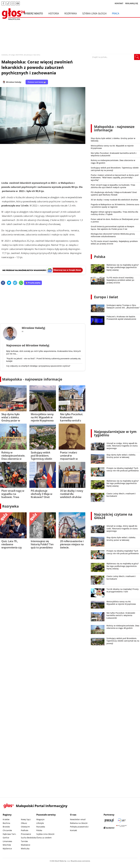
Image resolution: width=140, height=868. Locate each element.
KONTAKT (119, 3)
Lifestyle (40, 823)
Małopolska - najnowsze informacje (32, 379)
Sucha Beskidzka (29, 838)
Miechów (7, 845)
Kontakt (73, 830)
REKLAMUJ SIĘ (132, 3)
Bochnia (6, 823)
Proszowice (26, 834)
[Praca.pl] (109, 820)
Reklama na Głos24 (79, 823)
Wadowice (26, 845)
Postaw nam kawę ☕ (37, 82)
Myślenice (7, 849)
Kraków (6, 819)
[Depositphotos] (109, 828)
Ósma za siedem (44, 838)
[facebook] (3, 283)
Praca (116, 13)
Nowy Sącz (26, 819)
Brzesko (6, 827)
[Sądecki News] (122, 820)
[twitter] (9, 283)
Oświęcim (25, 827)
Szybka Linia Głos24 (94, 13)
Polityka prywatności (79, 827)
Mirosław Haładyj (14, 82)
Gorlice (6, 838)
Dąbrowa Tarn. (10, 834)
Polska (100, 257)
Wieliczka (25, 849)
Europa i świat (106, 297)
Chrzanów (7, 830)
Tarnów (24, 841)
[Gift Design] (122, 828)
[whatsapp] (21, 283)
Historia (54, 13)
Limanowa (7, 841)
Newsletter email (78, 819)
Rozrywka (71, 13)
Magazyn (40, 819)
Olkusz (24, 823)
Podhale (25, 830)
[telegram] (15, 283)
